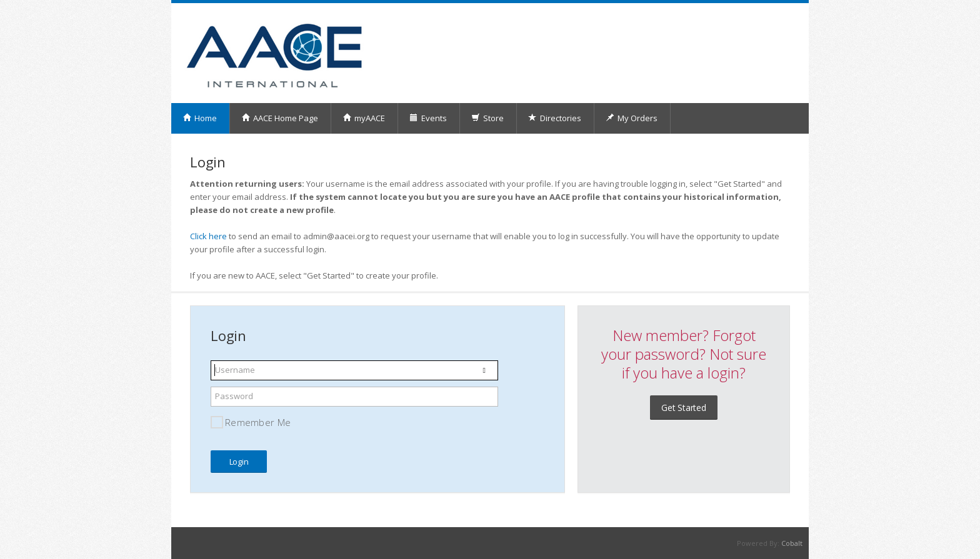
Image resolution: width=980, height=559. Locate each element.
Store (487, 118)
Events (428, 118)
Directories (555, 118)
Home (200, 118)
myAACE (364, 118)
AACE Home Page (280, 118)
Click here (208, 236)
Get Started (684, 408)
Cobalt (792, 543)
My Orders (632, 118)
